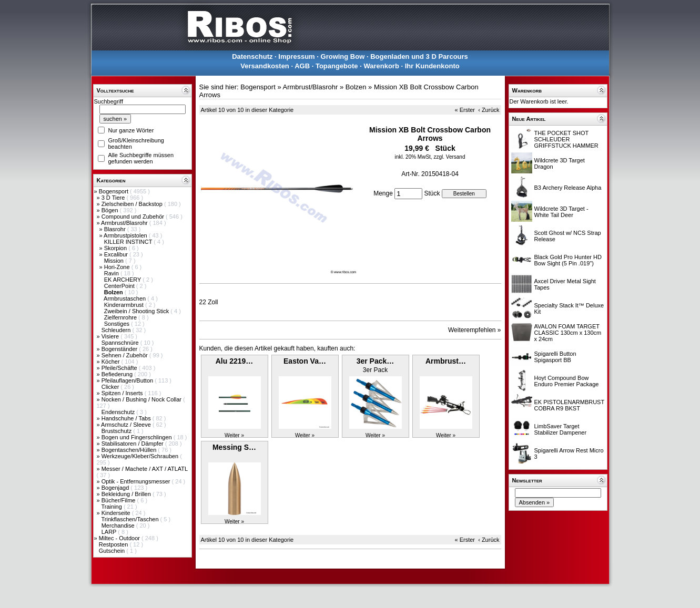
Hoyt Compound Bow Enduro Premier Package (567, 381)
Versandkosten (265, 66)
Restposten (114, 544)
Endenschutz (119, 412)
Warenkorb (381, 66)
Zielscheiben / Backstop (133, 204)
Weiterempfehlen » (475, 330)
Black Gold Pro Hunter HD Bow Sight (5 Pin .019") (568, 260)
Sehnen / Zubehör (125, 355)
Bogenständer (120, 349)
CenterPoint (120, 286)
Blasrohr (116, 229)
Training (112, 507)
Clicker (111, 387)
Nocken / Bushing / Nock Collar (142, 399)
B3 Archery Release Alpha (568, 188)
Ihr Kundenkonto (432, 66)
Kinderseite (117, 513)
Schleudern (117, 330)
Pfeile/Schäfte (120, 368)
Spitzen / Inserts (123, 393)
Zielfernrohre (121, 317)
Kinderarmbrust (125, 305)
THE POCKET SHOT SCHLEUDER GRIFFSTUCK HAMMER (566, 139)
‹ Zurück (489, 110)
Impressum (296, 56)
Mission (115, 261)
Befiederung (118, 374)
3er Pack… (376, 361)
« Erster (465, 110)
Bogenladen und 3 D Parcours (419, 56)
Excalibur (117, 254)
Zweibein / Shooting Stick (138, 311)
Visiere (111, 336)
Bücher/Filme (119, 500)
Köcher (111, 362)
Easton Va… (305, 361)
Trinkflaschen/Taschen (130, 519)
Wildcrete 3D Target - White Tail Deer (561, 212)
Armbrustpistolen (126, 235)
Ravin (112, 273)
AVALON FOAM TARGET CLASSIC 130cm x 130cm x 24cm (568, 333)
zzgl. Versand (449, 157)
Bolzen (356, 87)
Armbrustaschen (125, 298)
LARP (110, 532)
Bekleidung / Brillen (127, 494)
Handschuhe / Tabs (127, 418)
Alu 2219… (235, 361)
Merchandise (119, 525)
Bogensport (114, 191)
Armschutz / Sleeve (127, 425)
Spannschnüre (121, 343)
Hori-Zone (118, 267)
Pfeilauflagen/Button (128, 380)
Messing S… (234, 447)
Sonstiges (118, 324)
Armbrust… (446, 361)
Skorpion (116, 248)
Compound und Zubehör (134, 217)
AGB (302, 66)
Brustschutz (118, 431)
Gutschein (113, 551)
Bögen (111, 210)
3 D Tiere (114, 198)
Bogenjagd (116, 488)
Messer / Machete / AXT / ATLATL (145, 469)
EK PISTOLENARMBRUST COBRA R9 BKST (569, 405)
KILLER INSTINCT (129, 242)
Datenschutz (252, 56)
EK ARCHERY (124, 280)
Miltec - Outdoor (120, 538)
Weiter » (234, 435)
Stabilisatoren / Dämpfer (133, 444)
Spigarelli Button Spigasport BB (555, 357)
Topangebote (337, 66)
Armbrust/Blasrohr (125, 223)
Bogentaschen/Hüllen (130, 450)
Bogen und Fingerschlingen (138, 437)
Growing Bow (343, 56)
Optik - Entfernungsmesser (137, 481)
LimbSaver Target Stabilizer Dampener (561, 429)
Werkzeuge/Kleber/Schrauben (141, 456)
